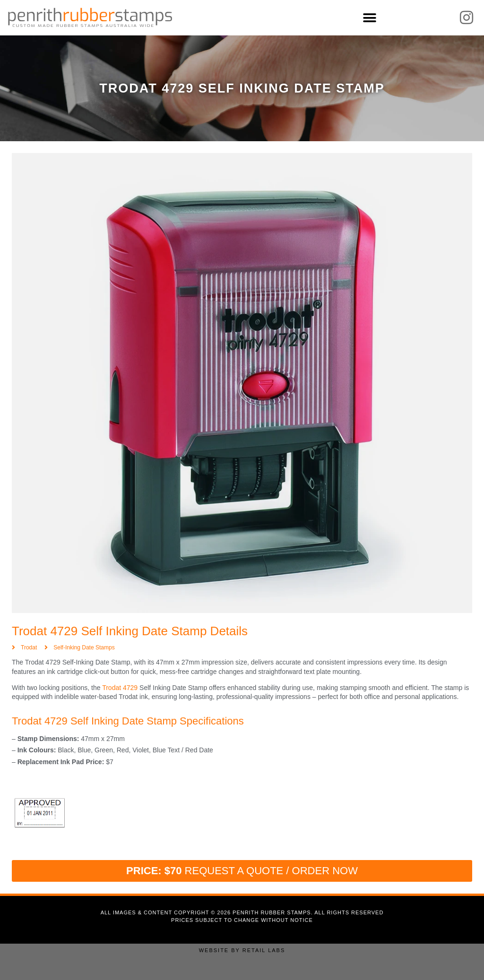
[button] (369, 18)
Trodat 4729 (120, 688)
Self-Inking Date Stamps (84, 648)
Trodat (29, 648)
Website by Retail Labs (242, 950)
